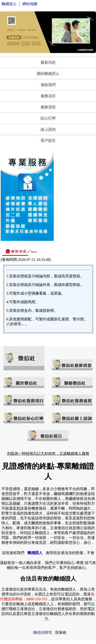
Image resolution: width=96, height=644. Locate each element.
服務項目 (48, 96)
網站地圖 (30, 4)
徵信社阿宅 (43, 632)
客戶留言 (48, 141)
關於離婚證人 (48, 74)
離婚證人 (9, 4)
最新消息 (48, 62)
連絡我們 (48, 85)
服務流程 (48, 107)
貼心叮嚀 (48, 118)
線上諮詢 (48, 129)
